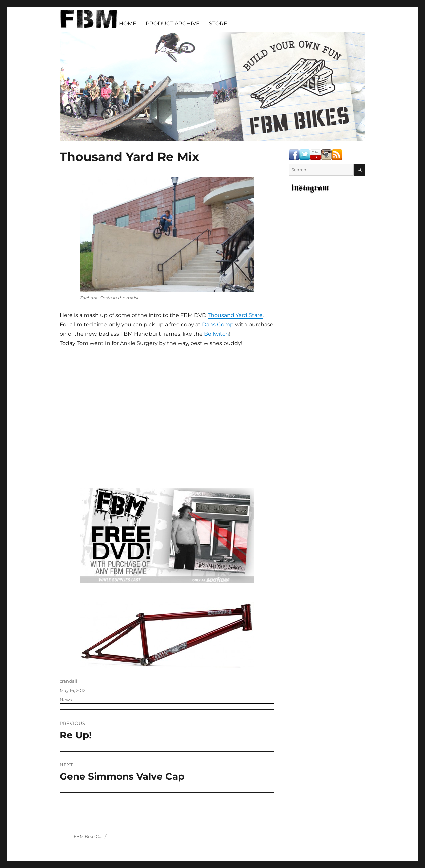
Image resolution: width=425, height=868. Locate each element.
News (66, 700)
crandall (69, 681)
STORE (218, 24)
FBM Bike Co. (88, 836)
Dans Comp (218, 325)
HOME (128, 24)
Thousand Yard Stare (235, 315)
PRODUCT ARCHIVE (173, 24)
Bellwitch (217, 334)
